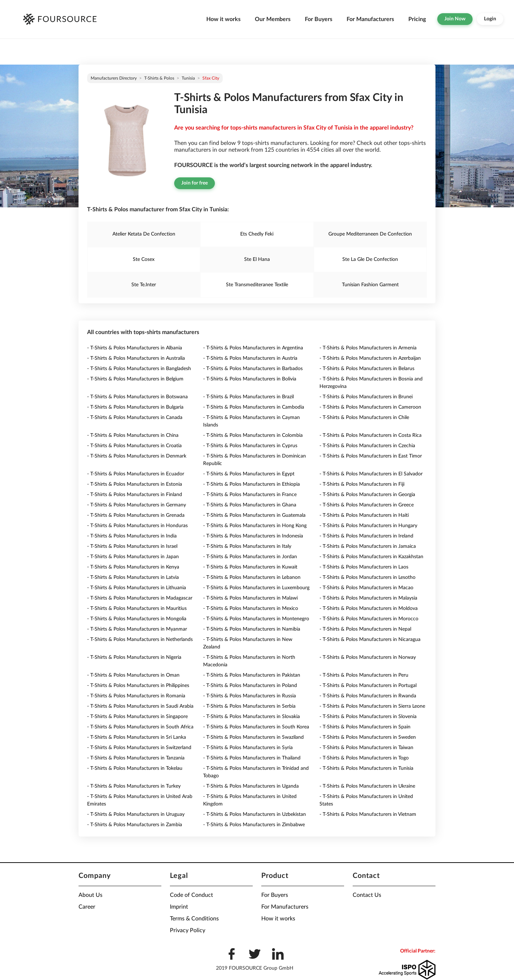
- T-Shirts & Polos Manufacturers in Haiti (364, 515)
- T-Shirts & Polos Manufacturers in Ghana (250, 505)
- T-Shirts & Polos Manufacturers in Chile (364, 418)
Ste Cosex (144, 259)
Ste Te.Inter (144, 285)
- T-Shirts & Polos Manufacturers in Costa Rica (371, 435)
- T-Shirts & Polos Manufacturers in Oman (133, 675)
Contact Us (367, 895)
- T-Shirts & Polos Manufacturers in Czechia (367, 446)
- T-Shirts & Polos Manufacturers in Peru (364, 675)
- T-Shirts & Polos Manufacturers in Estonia (135, 484)
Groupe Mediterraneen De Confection (370, 234)
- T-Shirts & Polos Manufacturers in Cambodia (254, 407)
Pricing (417, 19)
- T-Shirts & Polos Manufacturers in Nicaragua (370, 640)
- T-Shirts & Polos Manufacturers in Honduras (137, 526)
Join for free (195, 183)
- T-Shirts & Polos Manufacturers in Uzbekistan (255, 814)
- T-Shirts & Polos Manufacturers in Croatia (134, 446)
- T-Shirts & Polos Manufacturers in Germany (137, 505)
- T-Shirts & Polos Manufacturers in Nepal (365, 629)
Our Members (273, 19)
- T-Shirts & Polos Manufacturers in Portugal (368, 686)
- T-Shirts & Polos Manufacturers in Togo (364, 758)
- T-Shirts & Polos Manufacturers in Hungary (368, 526)
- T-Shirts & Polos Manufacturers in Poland (250, 686)
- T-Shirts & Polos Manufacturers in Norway (368, 657)
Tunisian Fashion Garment (370, 285)
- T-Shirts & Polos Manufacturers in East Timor (371, 456)
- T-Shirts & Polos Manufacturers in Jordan (250, 557)
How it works (223, 19)
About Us (90, 895)
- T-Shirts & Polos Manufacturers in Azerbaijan (370, 358)
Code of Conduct (192, 895)
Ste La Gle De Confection (370, 259)
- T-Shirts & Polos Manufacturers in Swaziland (253, 737)
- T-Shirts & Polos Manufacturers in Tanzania (136, 758)
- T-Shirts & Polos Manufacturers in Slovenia (368, 717)
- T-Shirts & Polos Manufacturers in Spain (365, 727)
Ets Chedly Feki (257, 234)
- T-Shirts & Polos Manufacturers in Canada (135, 418)
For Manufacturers (370, 19)
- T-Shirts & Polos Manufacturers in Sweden (368, 737)
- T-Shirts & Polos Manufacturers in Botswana (137, 397)
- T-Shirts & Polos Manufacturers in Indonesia (253, 536)
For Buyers (319, 19)
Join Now (455, 19)
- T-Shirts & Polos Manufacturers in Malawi (250, 598)
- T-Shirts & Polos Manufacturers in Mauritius (137, 608)
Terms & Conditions (194, 919)
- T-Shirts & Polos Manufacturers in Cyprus (250, 446)
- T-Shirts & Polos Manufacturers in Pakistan (252, 675)
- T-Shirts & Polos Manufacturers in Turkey (134, 786)
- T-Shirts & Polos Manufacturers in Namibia (252, 629)
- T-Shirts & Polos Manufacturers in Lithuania (137, 588)
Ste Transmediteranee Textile (257, 285)
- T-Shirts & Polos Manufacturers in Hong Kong (255, 526)
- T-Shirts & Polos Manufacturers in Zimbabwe (254, 825)
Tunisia (188, 78)
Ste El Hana (257, 259)
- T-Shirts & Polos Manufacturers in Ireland (366, 536)
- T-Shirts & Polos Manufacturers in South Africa (140, 727)
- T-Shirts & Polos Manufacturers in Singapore (137, 717)
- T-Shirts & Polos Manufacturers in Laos (364, 567)
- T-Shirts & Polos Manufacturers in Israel (132, 546)
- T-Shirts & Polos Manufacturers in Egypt (249, 474)
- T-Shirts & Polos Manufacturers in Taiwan (366, 748)
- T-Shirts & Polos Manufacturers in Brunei (366, 397)
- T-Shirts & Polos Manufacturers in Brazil (248, 397)
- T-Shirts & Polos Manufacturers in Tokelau (135, 768)
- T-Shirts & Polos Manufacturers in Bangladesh (139, 369)
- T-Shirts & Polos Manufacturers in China (133, 435)
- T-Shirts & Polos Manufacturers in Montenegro (256, 619)
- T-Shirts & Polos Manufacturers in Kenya (133, 567)
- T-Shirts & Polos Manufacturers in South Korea (256, 727)
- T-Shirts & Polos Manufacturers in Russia (250, 696)
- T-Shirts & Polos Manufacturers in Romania (136, 696)
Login (490, 19)
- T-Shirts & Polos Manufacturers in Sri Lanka (137, 737)
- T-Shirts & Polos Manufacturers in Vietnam (368, 814)
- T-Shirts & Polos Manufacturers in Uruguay (136, 814)
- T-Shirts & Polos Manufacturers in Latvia (133, 577)
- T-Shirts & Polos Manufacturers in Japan (133, 557)
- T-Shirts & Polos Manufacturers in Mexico (251, 608)
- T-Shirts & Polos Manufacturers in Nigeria (134, 657)
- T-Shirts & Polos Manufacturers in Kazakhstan (371, 557)
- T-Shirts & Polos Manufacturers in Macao (366, 588)
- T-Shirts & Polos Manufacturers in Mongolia (137, 619)
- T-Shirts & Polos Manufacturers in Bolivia (250, 379)
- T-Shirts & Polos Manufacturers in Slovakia (251, 717)
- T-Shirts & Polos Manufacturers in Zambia (135, 825)
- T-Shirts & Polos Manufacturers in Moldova (369, 608)
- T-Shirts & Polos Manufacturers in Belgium (135, 379)
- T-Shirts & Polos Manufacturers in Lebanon (252, 577)
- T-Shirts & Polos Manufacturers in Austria (250, 358)
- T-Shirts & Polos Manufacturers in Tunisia (366, 768)
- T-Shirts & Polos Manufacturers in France (250, 495)
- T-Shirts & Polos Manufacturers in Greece (367, 505)
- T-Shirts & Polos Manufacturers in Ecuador (136, 474)
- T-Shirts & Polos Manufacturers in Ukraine (367, 786)
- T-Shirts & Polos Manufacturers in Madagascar (140, 598)
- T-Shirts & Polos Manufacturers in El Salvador (371, 474)
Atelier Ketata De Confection (144, 234)
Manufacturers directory (114, 78)
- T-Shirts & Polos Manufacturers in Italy (247, 546)
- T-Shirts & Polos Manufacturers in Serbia (249, 706)
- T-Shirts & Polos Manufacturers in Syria (248, 748)
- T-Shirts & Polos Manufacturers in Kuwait (250, 567)
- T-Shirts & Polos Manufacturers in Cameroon (370, 407)
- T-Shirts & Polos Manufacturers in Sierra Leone (372, 706)
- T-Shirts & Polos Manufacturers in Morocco (369, 619)
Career (87, 907)
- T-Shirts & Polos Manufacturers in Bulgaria (135, 407)
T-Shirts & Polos (159, 78)
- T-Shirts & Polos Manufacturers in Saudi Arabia (140, 706)
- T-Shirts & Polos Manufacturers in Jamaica (368, 546)
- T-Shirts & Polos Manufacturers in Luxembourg (256, 588)
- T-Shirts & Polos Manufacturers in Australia (136, 358)
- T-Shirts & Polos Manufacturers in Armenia (368, 348)
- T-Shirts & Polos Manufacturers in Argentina (253, 348)
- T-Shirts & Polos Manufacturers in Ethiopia (251, 484)
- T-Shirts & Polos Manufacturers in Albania (135, 348)
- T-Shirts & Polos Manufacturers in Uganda (251, 786)
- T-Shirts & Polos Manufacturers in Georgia (367, 495)
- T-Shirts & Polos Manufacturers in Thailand (252, 758)
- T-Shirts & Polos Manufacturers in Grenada (136, 515)
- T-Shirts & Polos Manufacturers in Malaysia (368, 598)
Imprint (179, 907)
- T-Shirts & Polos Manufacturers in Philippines (138, 686)
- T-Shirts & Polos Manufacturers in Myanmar (137, 629)
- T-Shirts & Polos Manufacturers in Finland (135, 495)
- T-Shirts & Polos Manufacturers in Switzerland (139, 748)
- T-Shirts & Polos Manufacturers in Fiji (362, 484)
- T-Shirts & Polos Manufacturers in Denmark (137, 456)
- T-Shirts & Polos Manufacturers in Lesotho (367, 577)
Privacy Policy (188, 930)
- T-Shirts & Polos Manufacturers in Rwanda (368, 696)
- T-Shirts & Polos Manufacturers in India (132, 536)
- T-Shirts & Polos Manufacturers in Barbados (253, 369)
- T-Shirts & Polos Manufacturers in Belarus (367, 369)
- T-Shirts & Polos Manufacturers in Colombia (253, 435)
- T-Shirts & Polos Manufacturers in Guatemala (254, 515)
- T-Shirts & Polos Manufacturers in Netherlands (140, 640)
